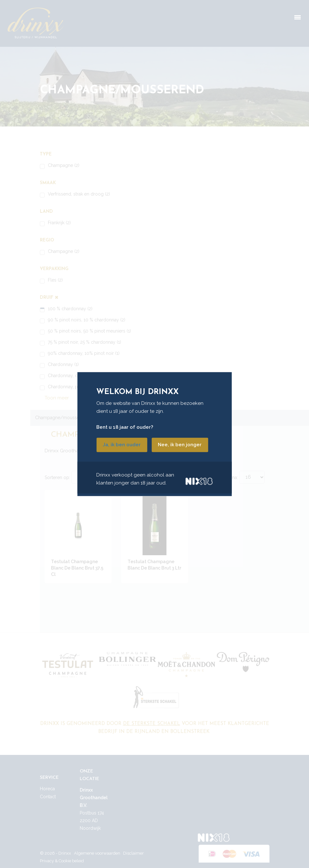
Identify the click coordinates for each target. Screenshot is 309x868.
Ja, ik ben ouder (122, 445)
